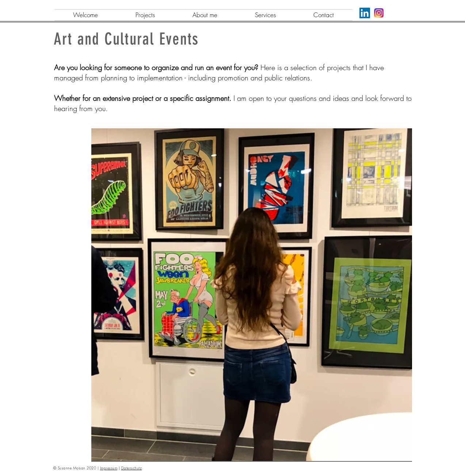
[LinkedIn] (365, 13)
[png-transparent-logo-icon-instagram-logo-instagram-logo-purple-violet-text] (379, 13)
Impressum (109, 468)
